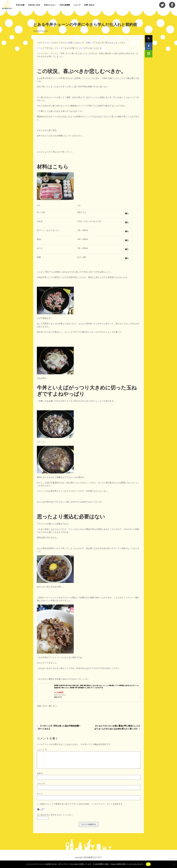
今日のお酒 (20, 5)
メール (41, 787)
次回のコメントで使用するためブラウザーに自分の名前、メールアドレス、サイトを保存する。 (82, 807)
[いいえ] (174, 864)
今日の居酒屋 (65, 5)
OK (148, 864)
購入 (127, 213)
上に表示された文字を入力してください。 (56, 818)
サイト (40, 797)
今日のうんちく (50, 5)
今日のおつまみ (34, 5)
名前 (40, 776)
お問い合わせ (89, 5)
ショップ (77, 5)
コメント (42, 750)
